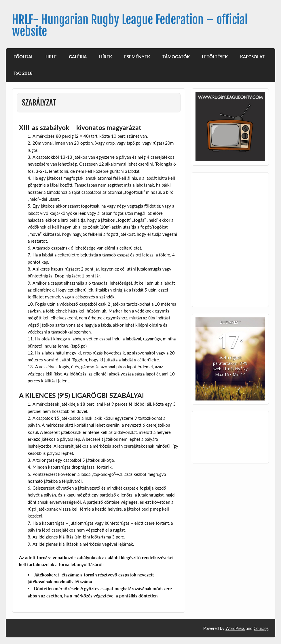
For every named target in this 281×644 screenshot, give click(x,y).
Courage (261, 628)
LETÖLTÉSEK (215, 57)
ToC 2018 (23, 73)
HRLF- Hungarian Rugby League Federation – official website (130, 26)
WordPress (235, 628)
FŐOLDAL (23, 57)
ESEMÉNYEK (137, 57)
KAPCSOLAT (252, 57)
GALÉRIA (78, 57)
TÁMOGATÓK (176, 57)
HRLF (51, 57)
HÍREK (106, 57)
